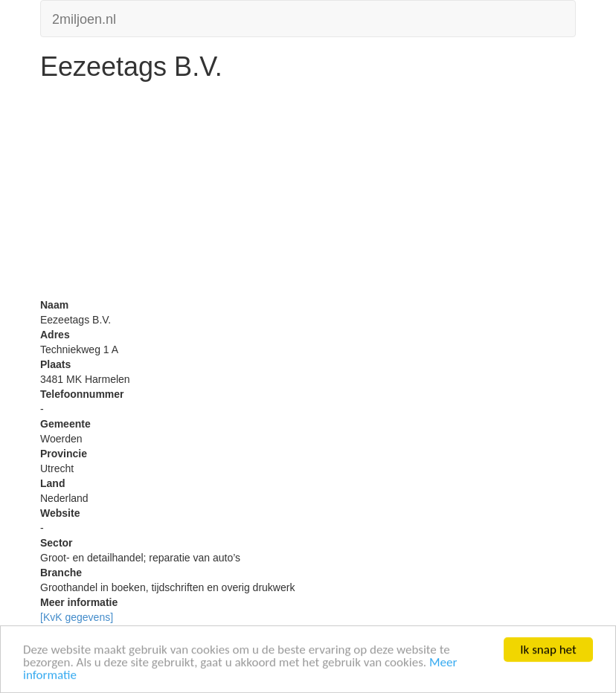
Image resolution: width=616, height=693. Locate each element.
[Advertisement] (308, 193)
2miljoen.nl (84, 17)
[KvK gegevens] (77, 617)
